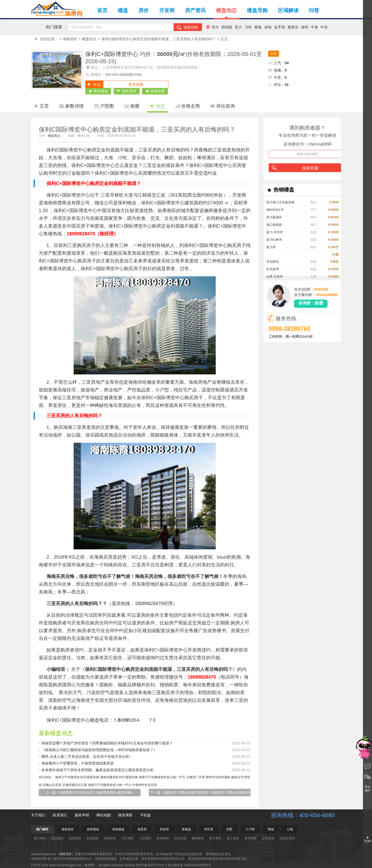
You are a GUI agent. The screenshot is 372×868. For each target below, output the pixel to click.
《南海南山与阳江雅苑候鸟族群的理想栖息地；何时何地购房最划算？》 (146, 750)
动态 (157, 106)
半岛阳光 (273, 262)
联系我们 (60, 815)
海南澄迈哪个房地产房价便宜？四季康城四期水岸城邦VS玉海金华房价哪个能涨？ (146, 743)
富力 (238, 27)
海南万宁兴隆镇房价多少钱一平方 (162, 777)
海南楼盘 (118, 829)
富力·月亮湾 (274, 232)
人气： (278, 63)
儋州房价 (198, 838)
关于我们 (38, 815)
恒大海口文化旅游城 (280, 202)
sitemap (129, 865)
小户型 (250, 829)
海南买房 (103, 557)
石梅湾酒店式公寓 (75, 785)
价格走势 (188, 106)
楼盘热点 (89, 39)
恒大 (215, 27)
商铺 (271, 829)
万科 (248, 27)
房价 (144, 10)
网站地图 (104, 815)
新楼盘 (187, 829)
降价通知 (98, 91)
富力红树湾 (274, 240)
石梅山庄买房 (52, 785)
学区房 (209, 829)
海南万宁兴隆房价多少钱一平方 (110, 785)
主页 (41, 106)
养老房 (164, 829)
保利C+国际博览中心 (112, 54)
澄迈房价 (57, 838)
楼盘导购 (257, 10)
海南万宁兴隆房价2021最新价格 (77, 777)
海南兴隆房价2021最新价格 (119, 777)
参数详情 (71, 106)
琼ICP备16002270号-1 (151, 865)
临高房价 (75, 838)
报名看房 (127, 91)
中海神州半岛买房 (144, 785)
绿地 (268, 27)
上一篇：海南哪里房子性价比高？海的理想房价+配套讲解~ (90, 793)
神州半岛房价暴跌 (218, 777)
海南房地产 (200, 382)
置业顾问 (368, 789)
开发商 (167, 10)
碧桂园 (227, 27)
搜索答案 (295, 168)
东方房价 (215, 838)
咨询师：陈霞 (311, 303)
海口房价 (40, 838)
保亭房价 (251, 838)
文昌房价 (92, 838)
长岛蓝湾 (273, 269)
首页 (102, 10)
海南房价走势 (137, 854)
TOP (367, 841)
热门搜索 (54, 27)
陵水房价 (163, 838)
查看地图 (155, 91)
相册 (132, 106)
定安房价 (268, 838)
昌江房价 (233, 838)
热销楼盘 (280, 190)
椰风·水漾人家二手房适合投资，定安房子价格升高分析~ (146, 757)
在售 (274, 54)
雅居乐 (293, 27)
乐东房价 (180, 838)
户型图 (104, 106)
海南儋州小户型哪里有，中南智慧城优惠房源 (146, 763)
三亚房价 (145, 838)
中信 (324, 27)
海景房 (142, 829)
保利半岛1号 (275, 210)
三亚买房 (56, 604)
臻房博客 (125, 815)
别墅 (229, 829)
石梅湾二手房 (196, 777)
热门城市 (42, 829)
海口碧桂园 (274, 225)
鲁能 (258, 27)
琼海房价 (110, 838)
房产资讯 (195, 10)
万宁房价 (128, 838)
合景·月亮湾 (274, 277)
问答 (314, 10)
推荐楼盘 (93, 829)
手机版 (145, 815)
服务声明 (82, 815)
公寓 (290, 829)
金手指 (280, 27)
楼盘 (123, 10)
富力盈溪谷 (274, 217)
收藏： (277, 70)
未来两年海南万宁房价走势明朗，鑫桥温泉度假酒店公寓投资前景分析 (146, 770)
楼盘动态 (226, 10)
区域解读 (288, 10)
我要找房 (187, 28)
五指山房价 (287, 838)
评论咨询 (223, 106)
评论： (278, 85)
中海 (314, 27)
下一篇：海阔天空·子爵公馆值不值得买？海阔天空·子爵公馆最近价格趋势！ (200, 793)
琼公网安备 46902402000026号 (189, 865)
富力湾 (271, 247)
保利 (305, 27)
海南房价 (70, 39)
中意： (277, 77)
